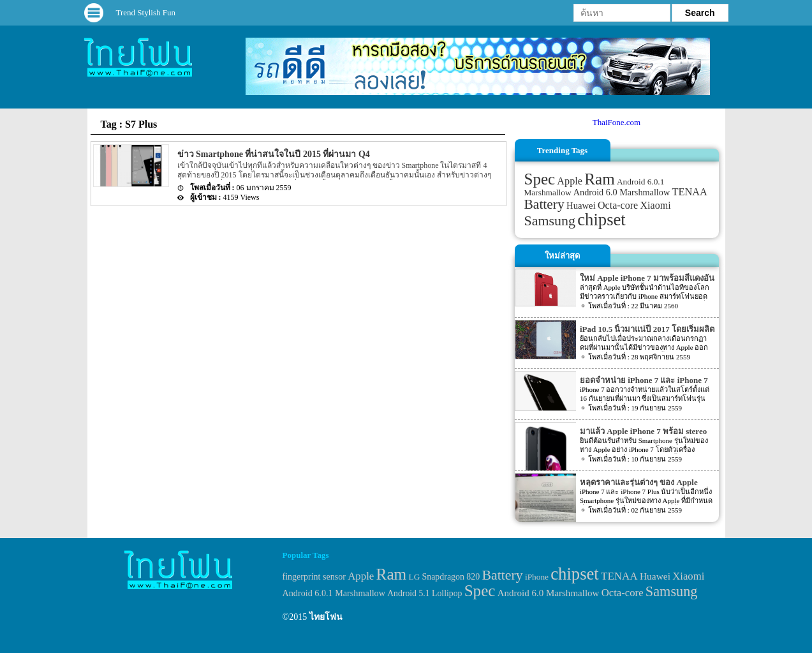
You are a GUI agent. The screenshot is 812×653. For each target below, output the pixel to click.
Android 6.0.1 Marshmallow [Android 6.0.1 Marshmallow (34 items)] (334, 593)
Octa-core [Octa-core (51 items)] (618, 205)
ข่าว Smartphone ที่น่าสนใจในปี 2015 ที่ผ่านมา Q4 (274, 154)
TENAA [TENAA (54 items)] (689, 192)
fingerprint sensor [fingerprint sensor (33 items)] (314, 576)
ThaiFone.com (616, 122)
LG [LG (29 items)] (415, 577)
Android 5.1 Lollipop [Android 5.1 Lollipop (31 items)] (424, 593)
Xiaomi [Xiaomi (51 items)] (655, 205)
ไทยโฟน (326, 617)
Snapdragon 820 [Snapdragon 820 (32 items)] (451, 577)
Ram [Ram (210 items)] (599, 179)
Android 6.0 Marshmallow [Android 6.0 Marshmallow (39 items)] (622, 192)
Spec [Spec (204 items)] (540, 179)
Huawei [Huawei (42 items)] (581, 206)
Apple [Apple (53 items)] (570, 181)
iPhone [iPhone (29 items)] (537, 577)
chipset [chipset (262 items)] (602, 220)
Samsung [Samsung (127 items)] (550, 221)
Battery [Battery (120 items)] (544, 204)
